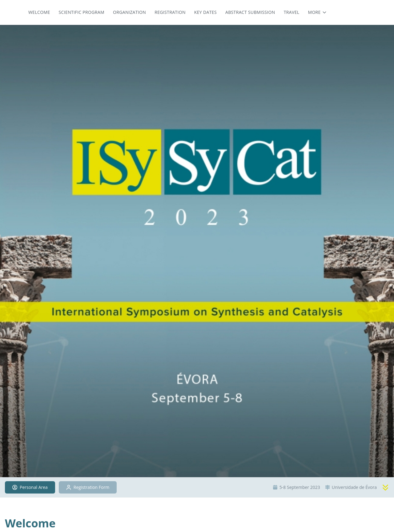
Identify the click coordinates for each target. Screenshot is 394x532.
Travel (292, 12)
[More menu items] (317, 12)
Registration (170, 12)
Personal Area (30, 487)
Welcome (39, 12)
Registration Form (88, 487)
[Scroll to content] (385, 487)
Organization (129, 12)
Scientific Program (82, 12)
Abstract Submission (250, 12)
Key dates (205, 12)
